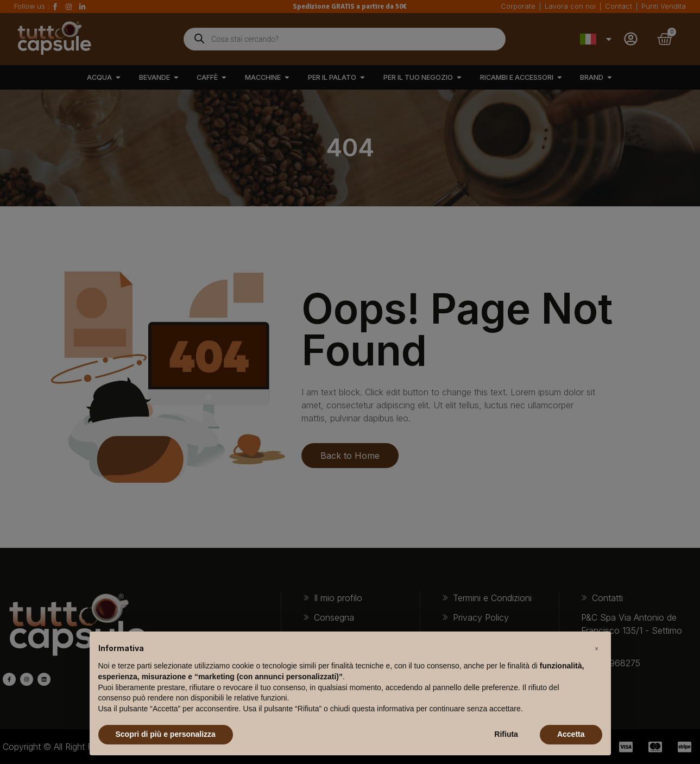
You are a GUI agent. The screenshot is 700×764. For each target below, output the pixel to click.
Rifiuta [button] (506, 734)
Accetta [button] (571, 734)
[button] (597, 649)
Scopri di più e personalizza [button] (166, 734)
